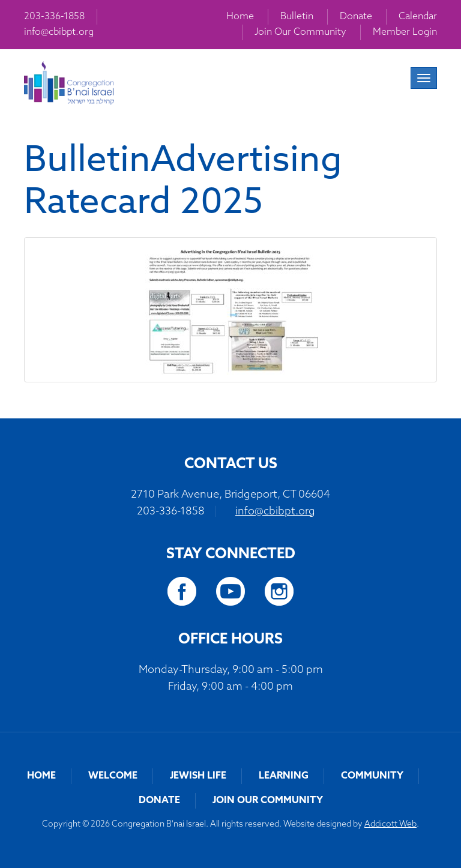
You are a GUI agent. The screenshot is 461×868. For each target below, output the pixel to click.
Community (372, 776)
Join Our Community (300, 32)
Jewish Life (198, 776)
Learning (284, 776)
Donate (356, 17)
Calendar (418, 17)
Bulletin (297, 17)
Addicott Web (390, 824)
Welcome (113, 776)
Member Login (405, 32)
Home (240, 17)
